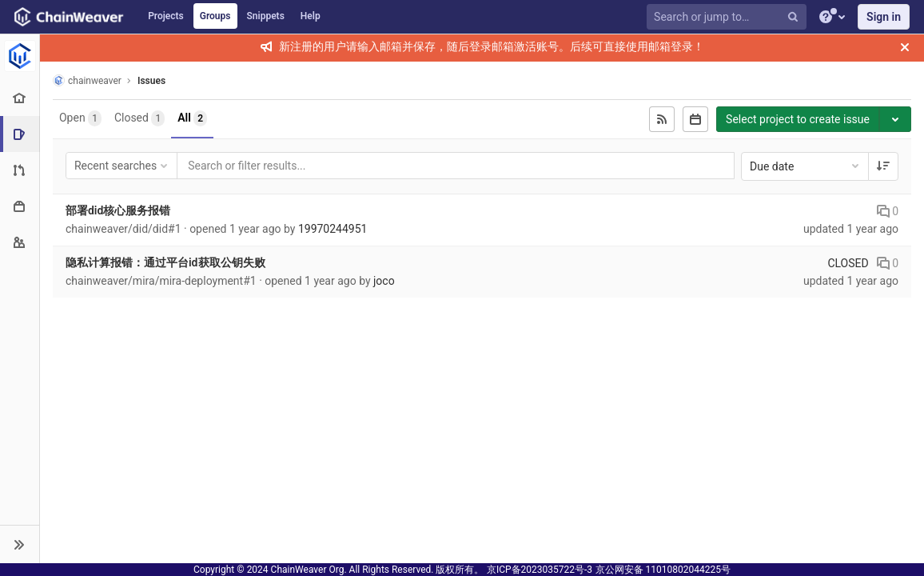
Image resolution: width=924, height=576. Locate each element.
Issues (151, 81)
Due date (806, 166)
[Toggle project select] (895, 119)
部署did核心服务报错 (118, 210)
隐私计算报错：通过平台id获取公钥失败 (165, 262)
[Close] (905, 47)
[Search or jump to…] (729, 17)
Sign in (884, 17)
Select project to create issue (798, 119)
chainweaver (87, 80)
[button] (20, 544)
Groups (215, 16)
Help (311, 16)
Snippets (266, 16)
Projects (166, 16)
